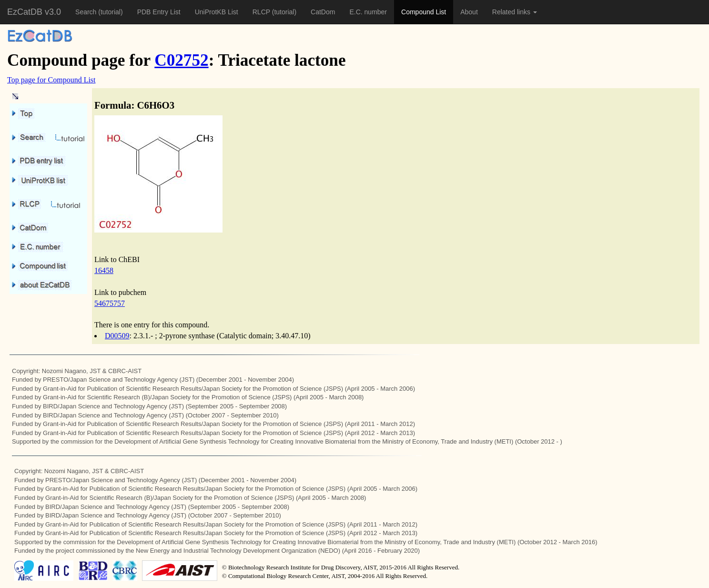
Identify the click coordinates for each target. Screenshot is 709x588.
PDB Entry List (159, 12)
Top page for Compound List (51, 80)
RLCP (262, 12)
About (469, 12)
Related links (515, 12)
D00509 (117, 336)
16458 (104, 270)
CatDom (323, 12)
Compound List (424, 12)
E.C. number (368, 12)
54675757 (110, 303)
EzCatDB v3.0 (34, 12)
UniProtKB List (217, 12)
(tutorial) (110, 12)
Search (87, 12)
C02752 (181, 60)
